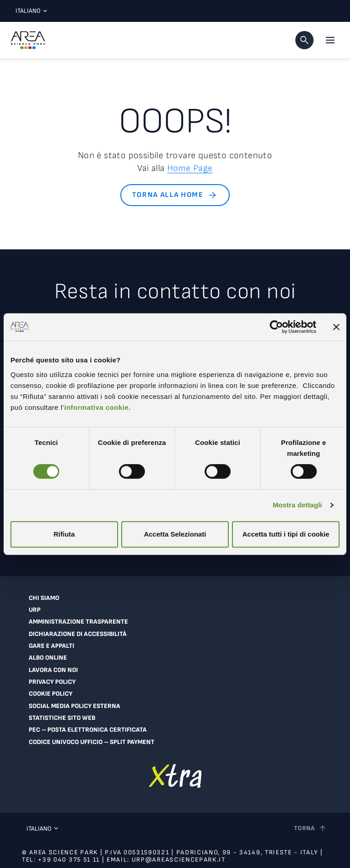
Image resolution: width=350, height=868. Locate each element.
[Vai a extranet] (175, 773)
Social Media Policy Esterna (74, 704)
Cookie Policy (51, 692)
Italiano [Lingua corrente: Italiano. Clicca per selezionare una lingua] (29, 11)
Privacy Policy (52, 681)
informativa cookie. (98, 407)
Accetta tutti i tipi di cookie (286, 534)
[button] (304, 40)
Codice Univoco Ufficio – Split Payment (91, 740)
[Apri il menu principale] (330, 40)
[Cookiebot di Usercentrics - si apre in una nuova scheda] (276, 327)
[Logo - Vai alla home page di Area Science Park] (28, 40)
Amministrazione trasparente (77, 621)
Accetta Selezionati (175, 534)
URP (35, 610)
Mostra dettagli (297, 505)
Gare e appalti (51, 645)
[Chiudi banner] (336, 327)
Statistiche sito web (61, 716)
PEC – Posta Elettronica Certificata (87, 728)
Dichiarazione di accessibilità (76, 633)
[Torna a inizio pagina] (311, 827)
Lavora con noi (52, 669)
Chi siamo (44, 598)
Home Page (190, 168)
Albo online (47, 657)
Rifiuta (64, 534)
